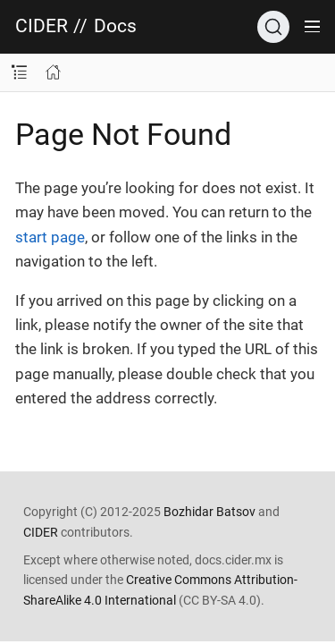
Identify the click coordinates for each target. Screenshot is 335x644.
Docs (115, 26)
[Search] (273, 27)
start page (50, 237)
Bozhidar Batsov (209, 512)
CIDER (42, 26)
